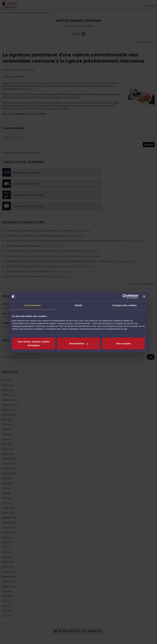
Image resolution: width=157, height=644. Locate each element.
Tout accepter (123, 343)
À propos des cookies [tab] (124, 305)
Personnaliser (79, 343)
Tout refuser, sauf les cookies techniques (34, 343)
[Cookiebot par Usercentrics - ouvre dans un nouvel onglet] (125, 296)
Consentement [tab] (32, 305)
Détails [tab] (78, 305)
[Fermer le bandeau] (144, 296)
